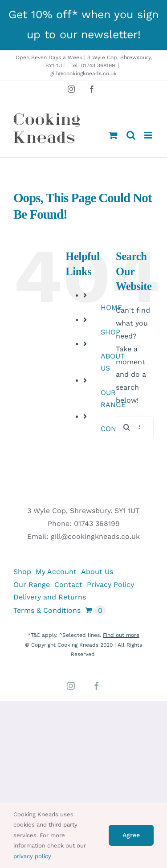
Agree (131, 835)
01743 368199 (97, 524)
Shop (22, 572)
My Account (56, 572)
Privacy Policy (110, 585)
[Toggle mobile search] (131, 135)
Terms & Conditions (47, 610)
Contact (68, 585)
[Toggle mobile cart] (113, 135)
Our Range (32, 585)
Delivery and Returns (50, 597)
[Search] (127, 427)
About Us (97, 572)
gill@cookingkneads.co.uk (83, 73)
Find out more (121, 635)
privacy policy (32, 856)
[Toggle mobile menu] (149, 135)
